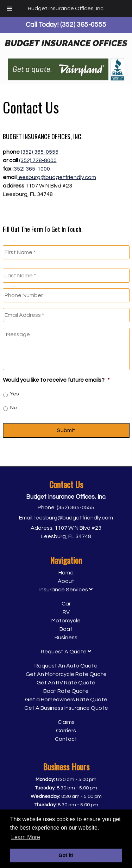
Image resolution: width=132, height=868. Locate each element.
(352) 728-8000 (38, 160)
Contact (66, 739)
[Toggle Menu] (10, 8)
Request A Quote (66, 652)
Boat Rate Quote (66, 691)
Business (66, 638)
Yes (14, 394)
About (66, 581)
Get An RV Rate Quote (66, 683)
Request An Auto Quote (66, 666)
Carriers (66, 731)
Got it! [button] (66, 855)
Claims (66, 722)
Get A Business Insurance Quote (66, 708)
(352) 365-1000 (31, 169)
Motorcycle (66, 621)
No (13, 408)
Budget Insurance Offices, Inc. (66, 8)
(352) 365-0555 (40, 152)
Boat (66, 629)
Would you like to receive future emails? (56, 380)
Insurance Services (66, 590)
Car (66, 604)
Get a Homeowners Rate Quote (66, 700)
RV (66, 612)
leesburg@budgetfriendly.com (57, 177)
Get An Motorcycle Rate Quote (66, 674)
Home (66, 573)
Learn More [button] (26, 837)
